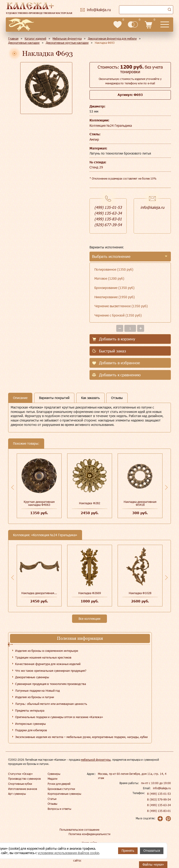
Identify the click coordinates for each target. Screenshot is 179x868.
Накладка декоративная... (39, 593)
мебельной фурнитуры (96, 760)
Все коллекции (89, 619)
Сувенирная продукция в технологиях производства (51, 684)
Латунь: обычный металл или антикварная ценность (51, 704)
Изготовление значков (23, 789)
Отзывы (52, 804)
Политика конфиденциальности (89, 834)
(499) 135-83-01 (108, 219)
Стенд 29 (96, 167)
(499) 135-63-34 (108, 213)
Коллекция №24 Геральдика (111, 125)
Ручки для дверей (59, 784)
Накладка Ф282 (90, 503)
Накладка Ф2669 (90, 593)
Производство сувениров (24, 779)
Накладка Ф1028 (140, 593)
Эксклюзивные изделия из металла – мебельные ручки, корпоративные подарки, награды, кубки (81, 737)
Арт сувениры (17, 794)
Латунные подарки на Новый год (37, 691)
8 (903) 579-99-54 (159, 799)
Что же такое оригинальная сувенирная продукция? (51, 671)
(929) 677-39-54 (108, 225)
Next (166, 487)
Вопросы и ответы (60, 809)
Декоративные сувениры (32, 677)
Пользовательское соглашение (79, 830)
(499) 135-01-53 (108, 207)
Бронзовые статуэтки (61, 789)
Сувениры (54, 774)
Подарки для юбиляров (31, 730)
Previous (13, 487)
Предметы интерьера (30, 710)
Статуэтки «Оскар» (20, 774)
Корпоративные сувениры (64, 794)
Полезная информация (80, 638)
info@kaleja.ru (152, 207)
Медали (53, 779)
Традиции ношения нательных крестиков (43, 657)
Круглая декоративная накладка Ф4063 (39, 503)
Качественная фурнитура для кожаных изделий (48, 664)
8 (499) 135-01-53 (159, 794)
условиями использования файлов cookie (68, 853)
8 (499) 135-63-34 (159, 805)
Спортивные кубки (20, 784)
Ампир (94, 139)
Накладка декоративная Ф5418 (140, 503)
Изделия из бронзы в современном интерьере (47, 651)
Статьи (52, 799)
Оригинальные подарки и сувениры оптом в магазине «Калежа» (59, 717)
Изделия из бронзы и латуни (35, 697)
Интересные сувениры (30, 724)
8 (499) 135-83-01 (159, 811)
